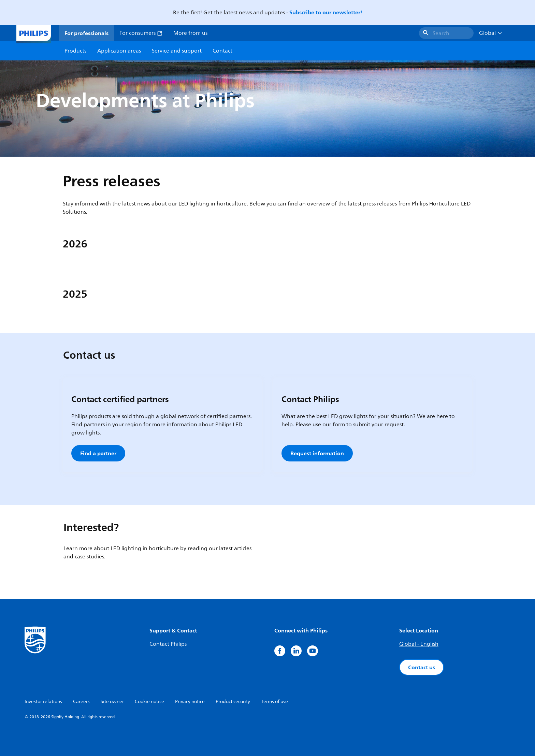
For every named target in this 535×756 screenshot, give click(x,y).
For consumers (141, 33)
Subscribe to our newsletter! (326, 12)
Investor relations (43, 702)
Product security (233, 702)
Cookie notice (149, 702)
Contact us (422, 667)
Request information (317, 453)
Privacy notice (190, 702)
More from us (190, 33)
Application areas (119, 51)
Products (75, 51)
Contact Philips (168, 644)
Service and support (177, 51)
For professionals (86, 33)
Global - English (419, 644)
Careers (81, 702)
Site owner (112, 702)
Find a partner (98, 453)
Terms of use (274, 702)
